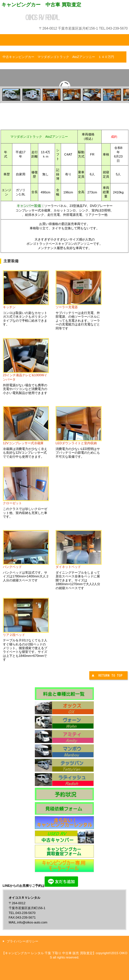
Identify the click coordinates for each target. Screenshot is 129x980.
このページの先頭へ (109, 676)
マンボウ (64, 751)
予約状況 (64, 794)
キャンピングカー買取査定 (64, 851)
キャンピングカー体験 (64, 823)
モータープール (64, 866)
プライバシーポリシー (22, 941)
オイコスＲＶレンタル (64, 18)
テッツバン (64, 765)
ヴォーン (64, 722)
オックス (64, 708)
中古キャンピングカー (64, 837)
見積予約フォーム (64, 808)
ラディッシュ (64, 780)
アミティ (64, 737)
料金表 (64, 693)
